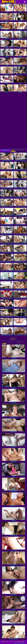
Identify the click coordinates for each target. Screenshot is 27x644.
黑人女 (7, 35)
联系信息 (4, 641)
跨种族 (20, 71)
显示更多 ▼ (13, 339)
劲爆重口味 (7, 71)
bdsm (20, 80)
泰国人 (7, 26)
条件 (7, 641)
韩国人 (7, 44)
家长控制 (23, 641)
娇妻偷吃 (20, 35)
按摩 (20, 8)
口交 (7, 62)
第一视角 (20, 62)
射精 (7, 80)
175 (18, 342)
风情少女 (20, 88)
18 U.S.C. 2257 (12, 641)
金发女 (7, 17)
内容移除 (18, 641)
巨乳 (7, 53)
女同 (7, 8)
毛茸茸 (20, 53)
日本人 (20, 17)
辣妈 (20, 44)
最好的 (13, 150)
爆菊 (7, 88)
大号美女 (20, 26)
